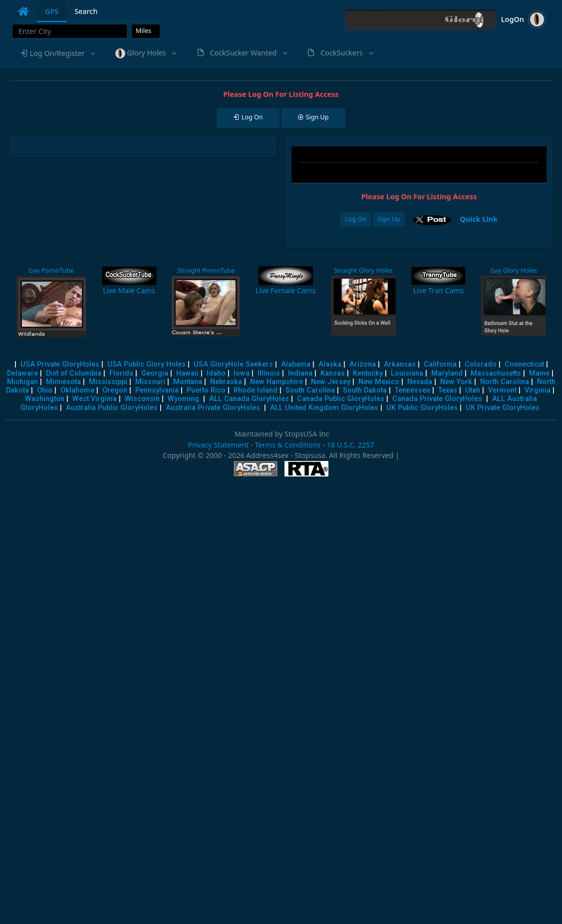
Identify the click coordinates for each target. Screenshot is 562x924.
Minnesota (63, 382)
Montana (188, 382)
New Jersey (331, 382)
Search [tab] (86, 11)
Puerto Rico (206, 390)
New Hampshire (277, 382)
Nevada (420, 382)
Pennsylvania (157, 390)
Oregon (115, 390)
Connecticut (524, 364)
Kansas (333, 373)
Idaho (216, 373)
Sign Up (389, 219)
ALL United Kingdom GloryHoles (324, 408)
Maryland (447, 373)
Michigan (22, 382)
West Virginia (95, 399)
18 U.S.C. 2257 (351, 445)
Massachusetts (496, 373)
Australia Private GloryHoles (213, 408)
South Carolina (310, 390)
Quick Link (479, 219)
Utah (473, 390)
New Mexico (379, 382)
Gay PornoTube (51, 270)
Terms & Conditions (287, 445)
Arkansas (400, 364)
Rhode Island (256, 390)
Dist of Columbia (74, 373)
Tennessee (413, 390)
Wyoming (183, 399)
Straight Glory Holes (363, 270)
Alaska (330, 364)
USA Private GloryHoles (60, 364)
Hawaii (187, 373)
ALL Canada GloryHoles (249, 399)
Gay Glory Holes (514, 270)
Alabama (296, 364)
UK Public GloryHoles (422, 408)
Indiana (300, 373)
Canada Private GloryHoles (437, 399)
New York (456, 382)
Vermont (502, 390)
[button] (57, 53)
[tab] (23, 11)
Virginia (538, 390)
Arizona (363, 364)
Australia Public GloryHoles (112, 408)
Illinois (269, 373)
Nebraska (226, 382)
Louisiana (407, 373)
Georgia (155, 373)
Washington (45, 399)
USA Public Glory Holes (146, 364)
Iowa (242, 373)
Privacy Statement (218, 445)
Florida (121, 373)
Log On (356, 219)
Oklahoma (77, 390)
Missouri (150, 382)
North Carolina (505, 382)
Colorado (481, 364)
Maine (539, 373)
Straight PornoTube (206, 270)
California (440, 364)
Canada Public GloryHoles (341, 399)
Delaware (22, 373)
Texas (448, 390)
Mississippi (108, 382)
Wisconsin (142, 399)
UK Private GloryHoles (503, 408)
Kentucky (368, 373)
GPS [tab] (52, 11)
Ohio (45, 390)
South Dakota (365, 390)
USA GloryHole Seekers (233, 364)
